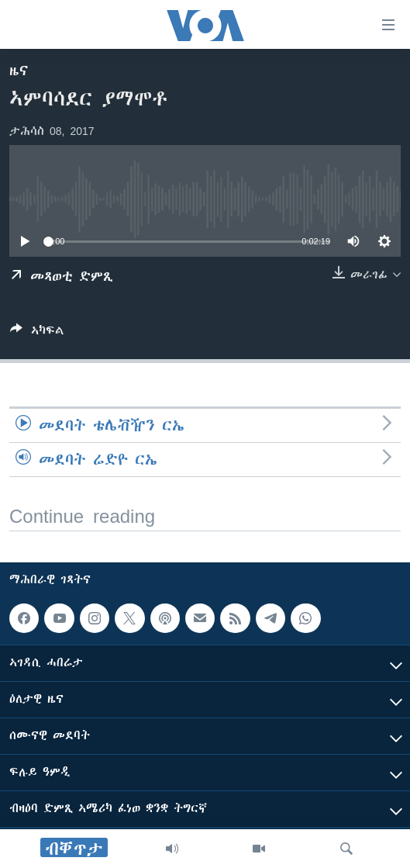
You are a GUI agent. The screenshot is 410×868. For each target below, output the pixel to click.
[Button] (37, 333)
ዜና (19, 71)
